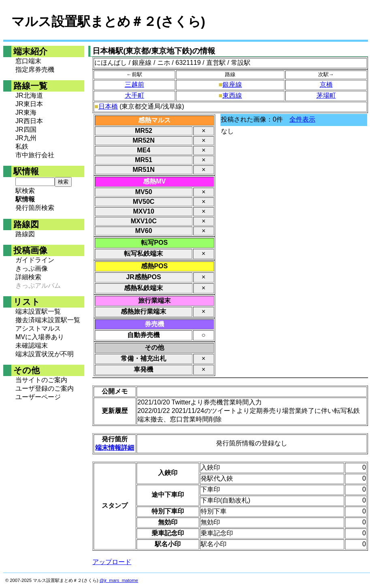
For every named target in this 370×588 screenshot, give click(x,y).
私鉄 (22, 146)
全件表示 (302, 119)
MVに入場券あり (40, 337)
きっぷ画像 (32, 268)
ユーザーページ (38, 397)
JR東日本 (29, 104)
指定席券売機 (35, 69)
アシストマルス (38, 328)
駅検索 (25, 191)
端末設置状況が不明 (45, 354)
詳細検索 (28, 277)
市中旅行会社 (35, 155)
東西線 (232, 95)
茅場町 (326, 95)
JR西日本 (29, 121)
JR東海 (26, 112)
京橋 (326, 84)
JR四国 (26, 129)
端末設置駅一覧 (38, 311)
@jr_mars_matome (119, 580)
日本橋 (108, 106)
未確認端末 (32, 345)
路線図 (25, 234)
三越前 (135, 84)
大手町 (135, 95)
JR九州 (26, 138)
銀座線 (232, 84)
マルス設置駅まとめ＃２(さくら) (108, 21)
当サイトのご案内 (41, 380)
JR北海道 (29, 95)
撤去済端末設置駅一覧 (48, 320)
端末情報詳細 (115, 448)
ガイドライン (35, 260)
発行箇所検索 (35, 208)
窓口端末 (28, 61)
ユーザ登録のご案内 (45, 388)
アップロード (112, 562)
